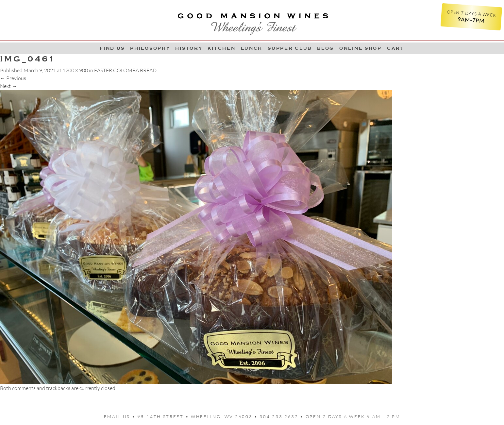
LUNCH (252, 48)
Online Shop (361, 48)
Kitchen (221, 48)
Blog (326, 48)
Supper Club (290, 48)
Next (8, 86)
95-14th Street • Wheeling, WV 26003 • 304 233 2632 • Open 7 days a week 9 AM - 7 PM (269, 416)
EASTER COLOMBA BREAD (125, 70)
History (189, 48)
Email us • (121, 416)
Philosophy (150, 48)
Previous (13, 78)
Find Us (112, 48)
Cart (396, 48)
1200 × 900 (75, 70)
